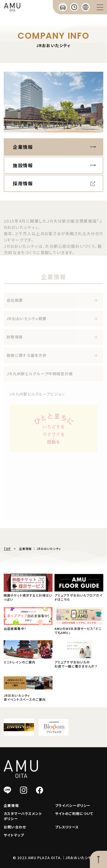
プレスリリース (67, 827)
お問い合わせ (15, 827)
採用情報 (23, 183)
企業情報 (23, 147)
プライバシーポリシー (73, 805)
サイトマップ (14, 835)
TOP (7, 549)
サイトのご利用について (74, 813)
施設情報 (23, 165)
